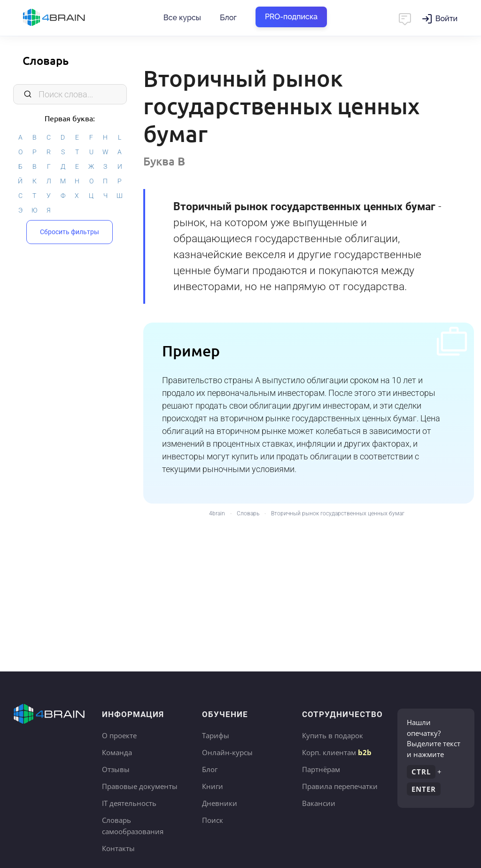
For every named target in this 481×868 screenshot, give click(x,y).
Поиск (213, 820)
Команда (117, 752)
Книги (213, 786)
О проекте (119, 735)
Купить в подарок (333, 735)
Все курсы (182, 18)
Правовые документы (140, 786)
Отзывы (116, 769)
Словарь (46, 60)
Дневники (220, 803)
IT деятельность (129, 803)
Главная (70, 18)
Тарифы (216, 735)
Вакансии (319, 803)
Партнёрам (321, 769)
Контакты (118, 848)
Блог (228, 18)
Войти (446, 19)
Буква (164, 161)
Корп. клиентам (337, 752)
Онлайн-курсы (227, 752)
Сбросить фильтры (70, 232)
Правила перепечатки (340, 786)
